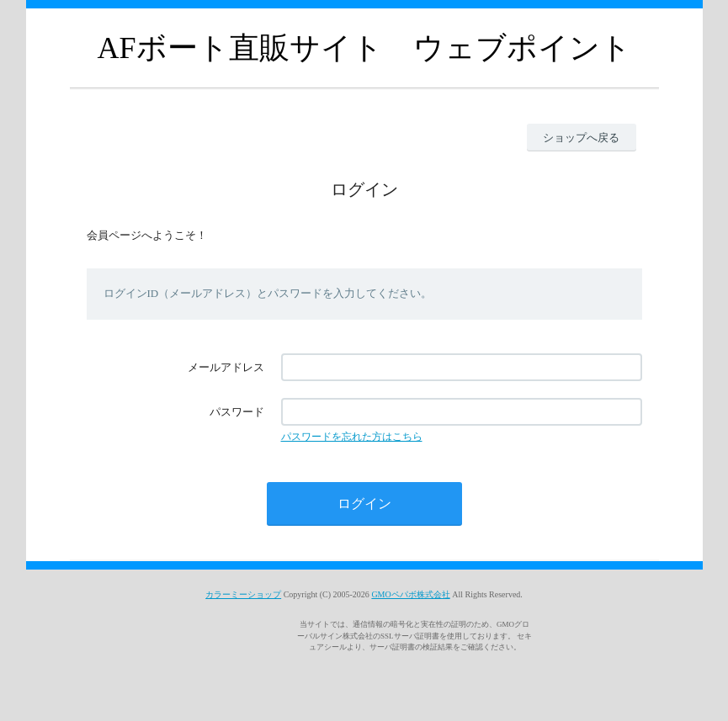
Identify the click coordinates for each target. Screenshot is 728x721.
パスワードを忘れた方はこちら (352, 437)
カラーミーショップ (243, 594)
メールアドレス (226, 367)
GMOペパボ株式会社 (410, 594)
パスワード (237, 412)
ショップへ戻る (581, 138)
